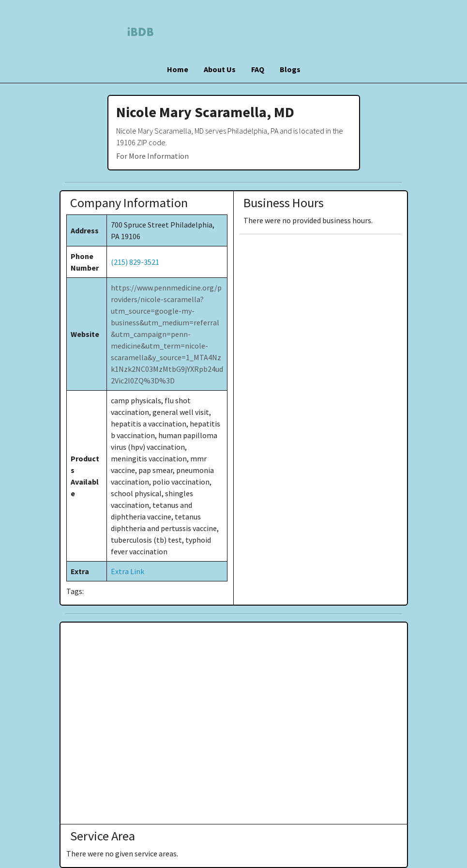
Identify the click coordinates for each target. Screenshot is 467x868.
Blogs (290, 69)
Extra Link (128, 571)
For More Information (152, 156)
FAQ (258, 69)
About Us (220, 69)
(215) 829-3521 (135, 262)
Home (178, 69)
